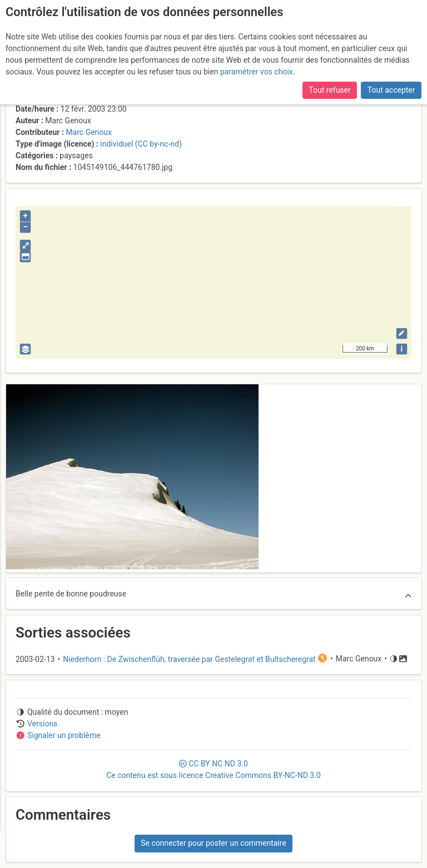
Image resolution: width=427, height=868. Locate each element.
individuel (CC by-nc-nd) (141, 144)
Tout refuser (329, 90)
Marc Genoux (89, 132)
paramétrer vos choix (257, 72)
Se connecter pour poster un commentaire (213, 843)
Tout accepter (391, 90)
